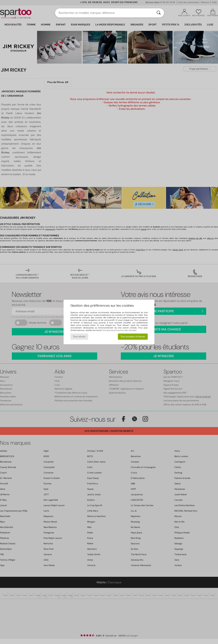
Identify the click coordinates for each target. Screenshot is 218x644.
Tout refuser (79, 337)
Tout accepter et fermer (133, 337)
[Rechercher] (159, 13)
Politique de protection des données (119, 330)
